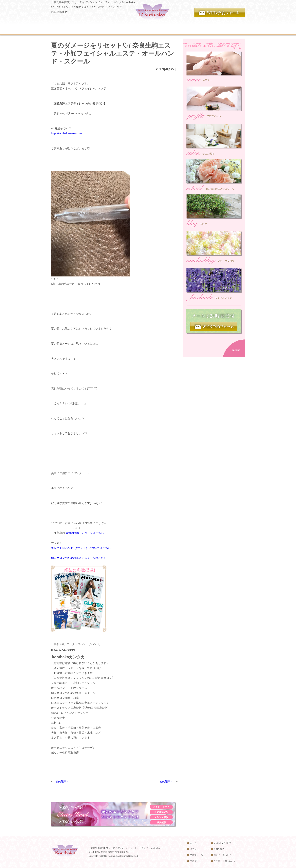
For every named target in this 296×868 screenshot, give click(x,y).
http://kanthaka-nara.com (66, 133)
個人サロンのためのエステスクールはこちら (79, 558)
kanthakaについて (221, 843)
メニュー (193, 849)
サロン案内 (218, 849)
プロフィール (195, 855)
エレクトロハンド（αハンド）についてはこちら (81, 548)
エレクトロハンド (221, 855)
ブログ (192, 861)
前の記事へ (62, 782)
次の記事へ (166, 782)
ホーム (192, 843)
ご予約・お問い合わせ (223, 861)
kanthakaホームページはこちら (84, 533)
